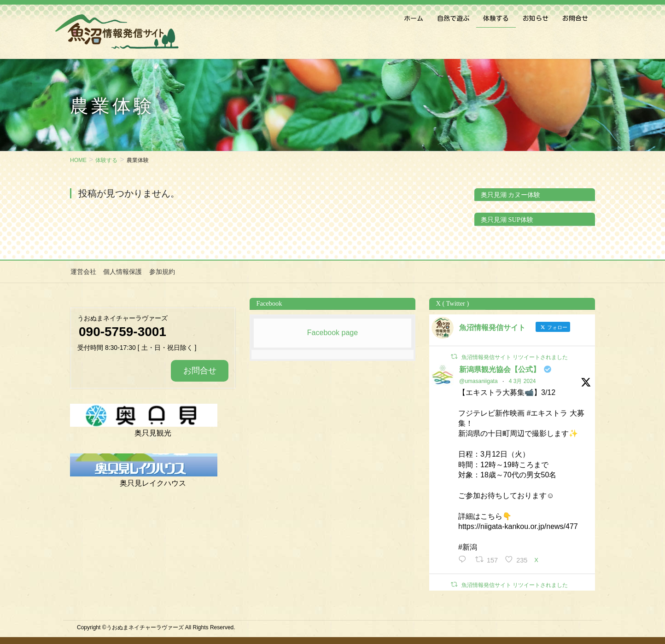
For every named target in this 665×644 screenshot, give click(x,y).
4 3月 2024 (522, 381)
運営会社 (83, 272)
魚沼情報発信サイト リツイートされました (515, 357)
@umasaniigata (478, 381)
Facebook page (332, 332)
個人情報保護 (122, 272)
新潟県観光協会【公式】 (500, 369)
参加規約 (161, 272)
